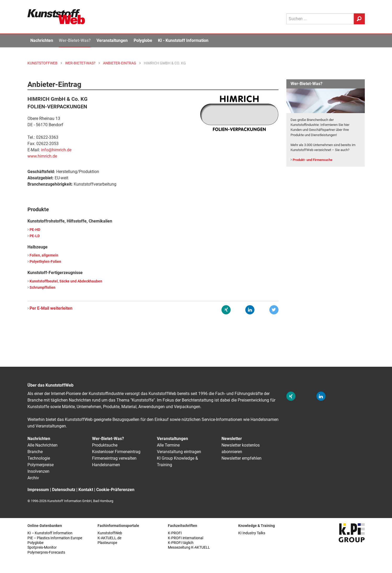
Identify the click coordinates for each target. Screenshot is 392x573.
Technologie (39, 458)
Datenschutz (64, 490)
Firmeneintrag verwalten (114, 458)
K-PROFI (175, 533)
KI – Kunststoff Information (50, 533)
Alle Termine (168, 445)
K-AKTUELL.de (109, 538)
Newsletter (232, 439)
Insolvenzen (38, 471)
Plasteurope (107, 543)
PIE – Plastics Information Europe (55, 538)
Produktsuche (105, 445)
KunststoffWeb (110, 533)
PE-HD (35, 230)
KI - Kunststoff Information (183, 40)
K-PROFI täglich (181, 543)
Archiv (33, 478)
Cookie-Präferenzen (115, 490)
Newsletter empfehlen (242, 458)
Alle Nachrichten (42, 445)
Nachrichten (42, 40)
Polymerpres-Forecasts (46, 552)
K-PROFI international (186, 538)
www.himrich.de (42, 156)
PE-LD (35, 236)
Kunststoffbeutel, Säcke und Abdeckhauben (66, 281)
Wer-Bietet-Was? (75, 40)
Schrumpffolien (42, 288)
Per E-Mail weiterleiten (51, 308)
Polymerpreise (41, 465)
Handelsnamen (106, 465)
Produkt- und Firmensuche (313, 160)
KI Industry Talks (252, 533)
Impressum (38, 490)
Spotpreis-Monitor (42, 547)
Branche (35, 452)
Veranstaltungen (112, 40)
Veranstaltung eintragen (179, 452)
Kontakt (86, 490)
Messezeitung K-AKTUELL (189, 547)
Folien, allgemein (44, 255)
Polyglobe (143, 40)
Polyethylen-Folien (45, 262)
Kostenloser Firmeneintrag (116, 452)
